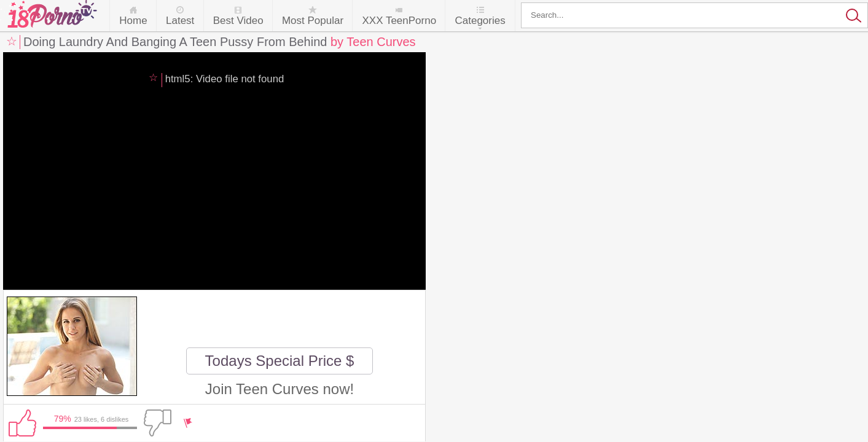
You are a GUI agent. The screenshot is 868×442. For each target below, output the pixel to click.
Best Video (238, 21)
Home (133, 21)
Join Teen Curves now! (280, 389)
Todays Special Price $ (280, 361)
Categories (480, 21)
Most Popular (313, 21)
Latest (180, 21)
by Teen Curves (373, 42)
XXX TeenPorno (399, 21)
